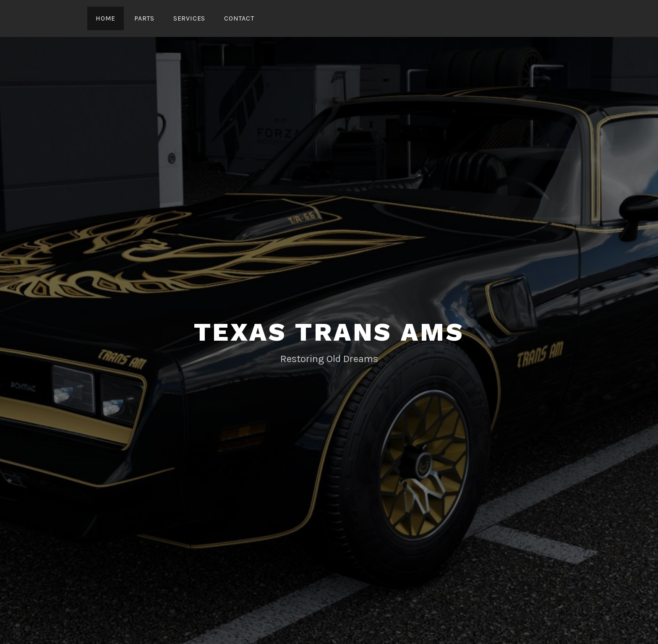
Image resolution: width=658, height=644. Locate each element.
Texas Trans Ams (329, 332)
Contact (239, 18)
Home (106, 18)
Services (189, 18)
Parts (144, 18)
